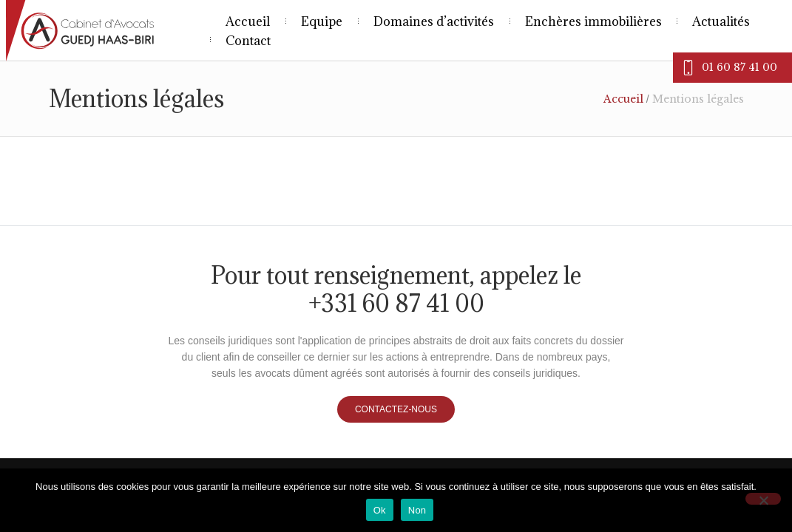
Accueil (623, 99)
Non (417, 510)
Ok (380, 510)
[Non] (763, 499)
